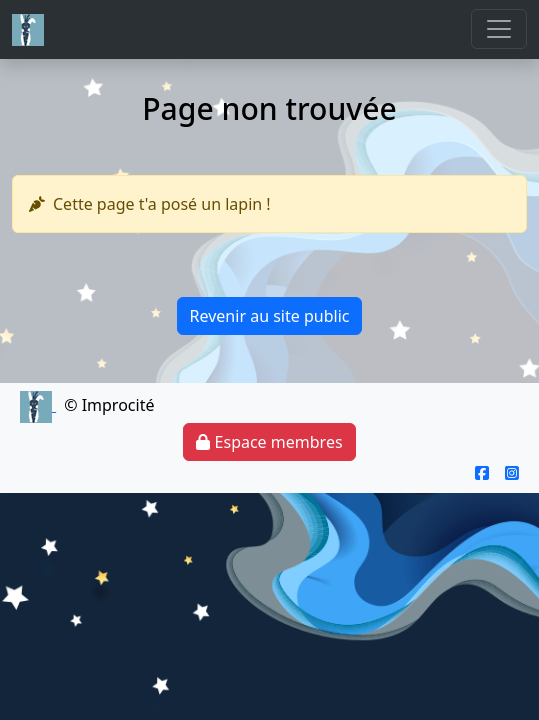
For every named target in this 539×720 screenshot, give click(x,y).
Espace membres (269, 442)
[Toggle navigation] (499, 29)
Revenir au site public (270, 316)
